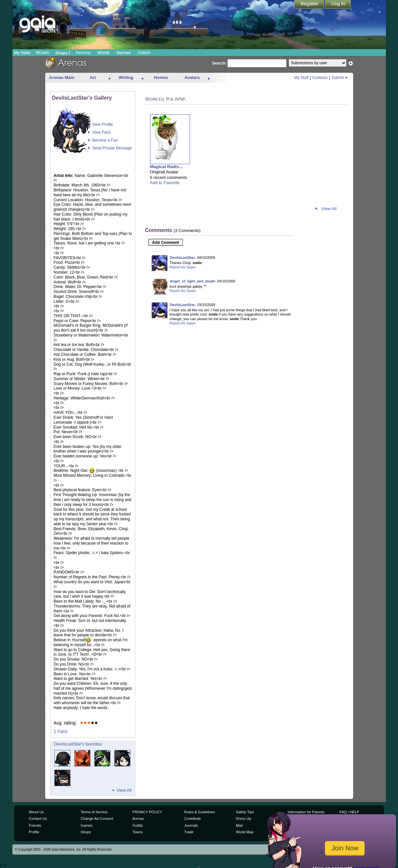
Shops (63, 53)
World (104, 53)
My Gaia (22, 53)
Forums (83, 53)
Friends (35, 825)
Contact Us (38, 819)
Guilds (137, 825)
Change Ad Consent (97, 819)
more (109, 78)
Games (124, 53)
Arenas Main (62, 77)
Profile (34, 832)
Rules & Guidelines (199, 812)
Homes (161, 77)
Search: (219, 63)
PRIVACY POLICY (147, 812)
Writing (126, 77)
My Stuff (301, 78)
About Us (36, 812)
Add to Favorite (165, 183)
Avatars (192, 77)
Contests (320, 78)
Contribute (192, 819)
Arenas (138, 819)
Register (310, 5)
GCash (42, 53)
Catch (144, 53)
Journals (191, 825)
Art (93, 77)
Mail (239, 825)
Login (338, 5)
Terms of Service (94, 812)
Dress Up (243, 819)
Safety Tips (245, 812)
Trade (189, 832)
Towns (137, 832)
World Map (245, 832)
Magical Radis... (166, 167)
